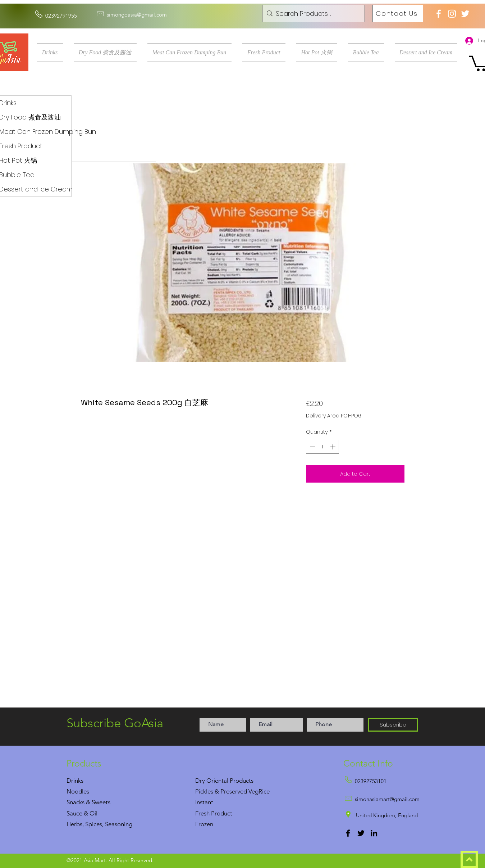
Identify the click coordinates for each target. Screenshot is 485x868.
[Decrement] (312, 447)
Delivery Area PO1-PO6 (334, 416)
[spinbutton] (323, 447)
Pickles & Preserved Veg (227, 791)
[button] (53, 52)
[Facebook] (348, 833)
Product (222, 813)
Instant (204, 802)
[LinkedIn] (374, 833)
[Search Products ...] (313, 14)
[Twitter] (361, 833)
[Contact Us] (398, 13)
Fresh (202, 813)
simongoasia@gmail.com (137, 15)
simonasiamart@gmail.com (387, 799)
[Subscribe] (393, 725)
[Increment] (333, 447)
